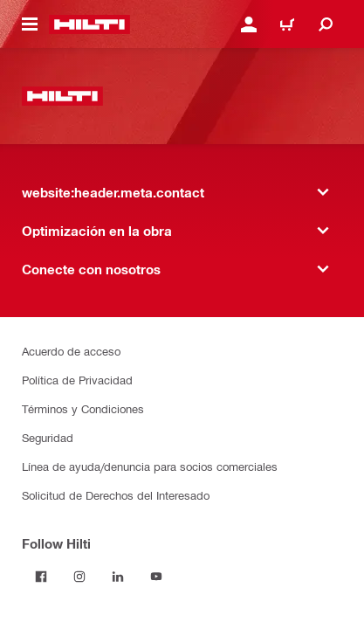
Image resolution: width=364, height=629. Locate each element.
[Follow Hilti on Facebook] (41, 577)
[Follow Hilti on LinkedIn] (118, 577)
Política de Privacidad (77, 380)
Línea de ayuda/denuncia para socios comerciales (150, 466)
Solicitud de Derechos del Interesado (116, 495)
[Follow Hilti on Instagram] (79, 577)
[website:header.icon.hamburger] (30, 24)
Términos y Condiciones (83, 408)
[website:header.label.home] (89, 24)
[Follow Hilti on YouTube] (156, 577)
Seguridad (48, 437)
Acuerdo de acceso (71, 351)
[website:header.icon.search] (326, 24)
